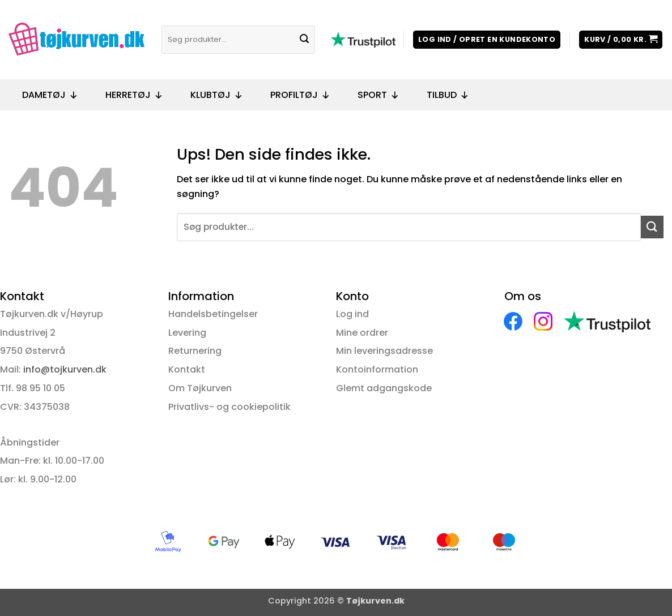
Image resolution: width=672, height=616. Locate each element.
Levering (187, 333)
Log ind (352, 314)
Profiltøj (300, 95)
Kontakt (187, 369)
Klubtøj (217, 95)
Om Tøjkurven (200, 388)
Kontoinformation (377, 369)
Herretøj (134, 95)
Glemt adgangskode (384, 388)
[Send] (305, 40)
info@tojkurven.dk (65, 369)
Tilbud (448, 95)
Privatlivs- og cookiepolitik (229, 407)
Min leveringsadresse (384, 351)
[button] (487, 40)
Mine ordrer (362, 333)
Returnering (195, 351)
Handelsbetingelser (213, 314)
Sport (378, 95)
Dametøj (50, 95)
